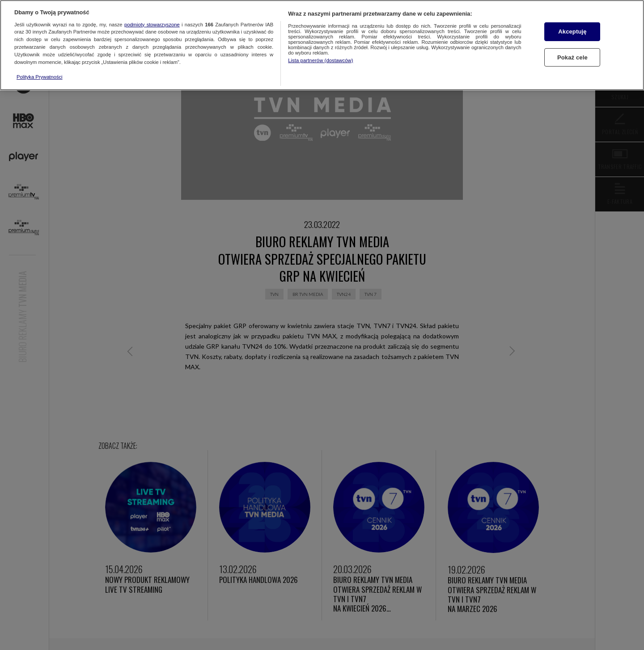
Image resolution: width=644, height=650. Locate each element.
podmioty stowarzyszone (152, 25)
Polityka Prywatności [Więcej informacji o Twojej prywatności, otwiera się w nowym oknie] (40, 77)
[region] (322, 45)
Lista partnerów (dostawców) (320, 60)
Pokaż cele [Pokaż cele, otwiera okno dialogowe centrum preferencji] (572, 57)
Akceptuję (572, 32)
